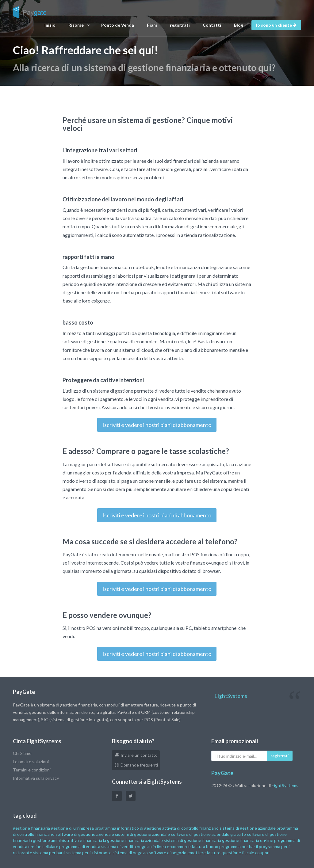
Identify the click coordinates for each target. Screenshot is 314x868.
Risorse (79, 25)
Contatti (212, 25)
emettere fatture (204, 853)
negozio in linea (151, 846)
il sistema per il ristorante (88, 853)
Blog (239, 25)
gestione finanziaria (31, 828)
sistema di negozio (130, 853)
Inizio (50, 25)
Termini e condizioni (32, 770)
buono (212, 846)
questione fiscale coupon (245, 853)
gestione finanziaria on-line (248, 840)
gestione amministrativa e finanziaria (67, 840)
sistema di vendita (119, 846)
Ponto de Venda (118, 25)
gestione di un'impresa (72, 828)
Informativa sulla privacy (36, 778)
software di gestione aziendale (85, 834)
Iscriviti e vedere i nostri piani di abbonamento (157, 425)
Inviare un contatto (136, 755)
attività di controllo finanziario (190, 828)
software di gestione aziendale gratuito (208, 834)
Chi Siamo (22, 753)
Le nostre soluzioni (31, 761)
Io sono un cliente (276, 25)
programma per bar (237, 846)
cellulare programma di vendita (71, 846)
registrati (180, 25)
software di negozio (168, 853)
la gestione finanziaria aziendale (133, 840)
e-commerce (179, 846)
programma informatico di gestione (128, 828)
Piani (152, 25)
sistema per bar (48, 853)
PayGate (222, 773)
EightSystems (231, 696)
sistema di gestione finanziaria (192, 840)
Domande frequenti (136, 765)
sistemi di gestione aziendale (142, 834)
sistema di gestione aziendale (248, 828)
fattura (198, 846)
